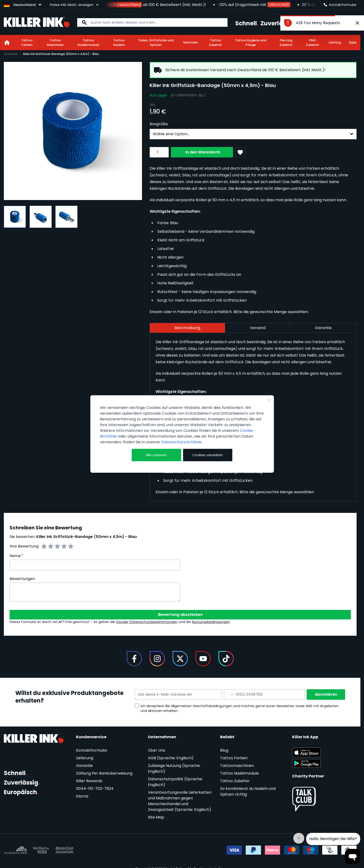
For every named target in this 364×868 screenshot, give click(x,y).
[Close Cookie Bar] (269, 400)
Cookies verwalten (208, 455)
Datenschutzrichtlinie (181, 442)
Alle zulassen (156, 455)
